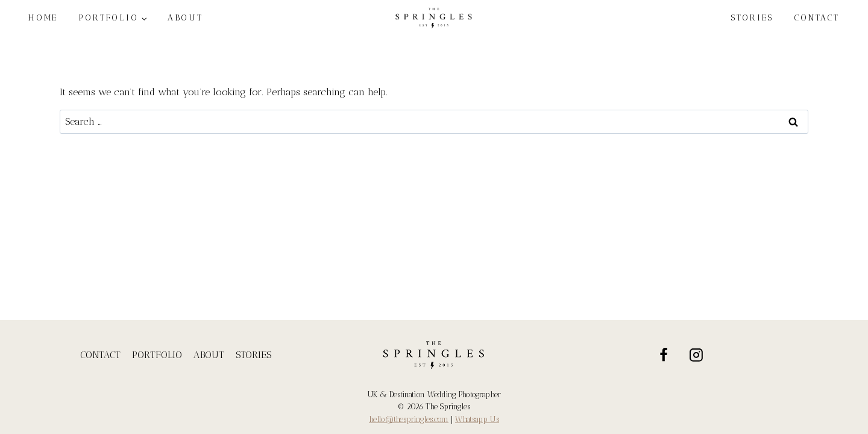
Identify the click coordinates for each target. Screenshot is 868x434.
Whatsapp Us (477, 419)
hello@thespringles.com (409, 419)
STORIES (752, 18)
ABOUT (209, 355)
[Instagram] (697, 355)
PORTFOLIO (157, 355)
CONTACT (817, 18)
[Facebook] (664, 355)
